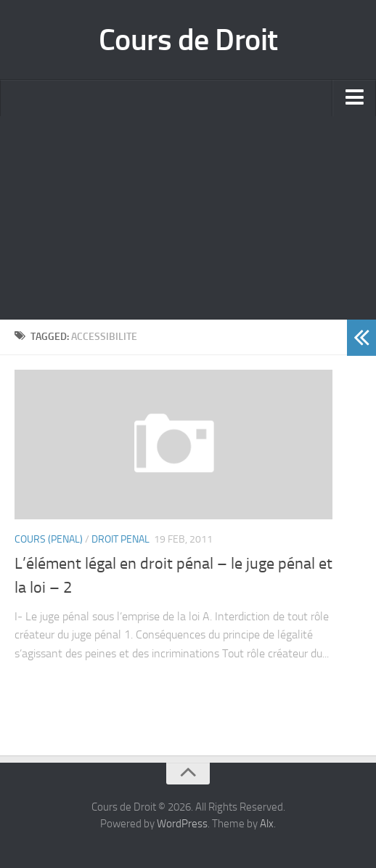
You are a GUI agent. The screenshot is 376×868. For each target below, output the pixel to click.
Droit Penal (120, 539)
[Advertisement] (188, 218)
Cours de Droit (188, 40)
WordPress (182, 824)
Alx (267, 824)
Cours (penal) (49, 539)
